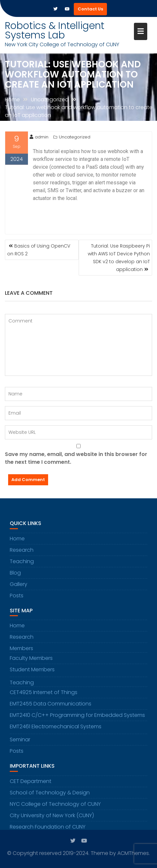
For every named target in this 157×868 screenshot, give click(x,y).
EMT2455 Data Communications (51, 707)
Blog (15, 575)
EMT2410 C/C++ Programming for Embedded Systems (77, 718)
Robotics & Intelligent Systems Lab (55, 30)
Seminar (20, 742)
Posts (17, 598)
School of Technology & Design (50, 795)
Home (17, 541)
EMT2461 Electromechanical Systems (56, 729)
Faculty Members (31, 661)
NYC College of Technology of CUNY (55, 807)
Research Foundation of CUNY (48, 829)
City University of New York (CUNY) (52, 818)
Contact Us (90, 9)
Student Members (32, 672)
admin (39, 137)
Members (21, 651)
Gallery (19, 587)
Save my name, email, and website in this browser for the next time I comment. (76, 458)
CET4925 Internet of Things (44, 695)
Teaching (22, 564)
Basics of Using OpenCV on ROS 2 (39, 250)
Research (22, 553)
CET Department (31, 784)
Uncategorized (75, 137)
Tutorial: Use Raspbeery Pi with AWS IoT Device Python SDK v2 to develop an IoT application (119, 258)
